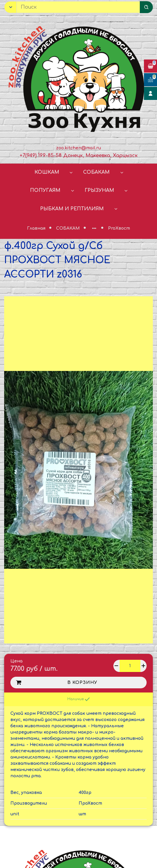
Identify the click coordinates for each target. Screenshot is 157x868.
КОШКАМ (47, 172)
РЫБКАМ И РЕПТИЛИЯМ (72, 209)
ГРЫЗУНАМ (99, 190)
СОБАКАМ (96, 172)
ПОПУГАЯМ (45, 190)
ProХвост (119, 228)
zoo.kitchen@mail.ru (78, 148)
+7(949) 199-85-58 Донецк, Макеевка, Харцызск (79, 156)
